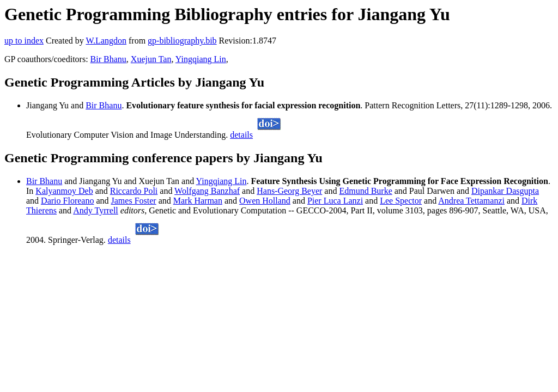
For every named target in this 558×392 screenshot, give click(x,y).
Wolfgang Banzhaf (207, 191)
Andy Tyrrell (96, 210)
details (241, 135)
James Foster (134, 201)
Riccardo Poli (134, 191)
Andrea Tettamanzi (471, 201)
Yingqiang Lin (201, 59)
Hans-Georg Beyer (289, 191)
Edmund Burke (365, 191)
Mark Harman (198, 201)
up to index (24, 41)
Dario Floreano (67, 201)
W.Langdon (106, 41)
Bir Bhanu (108, 59)
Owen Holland (265, 201)
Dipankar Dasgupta (505, 191)
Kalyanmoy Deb (64, 191)
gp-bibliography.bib (182, 41)
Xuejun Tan (151, 59)
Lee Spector (401, 201)
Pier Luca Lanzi (335, 201)
